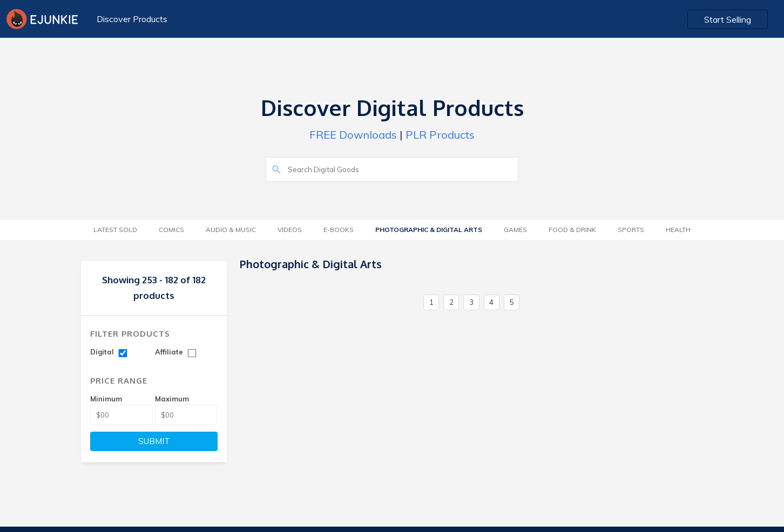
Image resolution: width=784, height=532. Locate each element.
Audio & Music (231, 230)
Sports (631, 230)
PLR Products (440, 135)
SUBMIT (154, 441)
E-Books (339, 230)
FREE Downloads (353, 135)
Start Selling (728, 19)
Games (515, 230)
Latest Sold (115, 230)
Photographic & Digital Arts (429, 230)
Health (678, 230)
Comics (171, 230)
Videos (290, 230)
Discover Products (132, 19)
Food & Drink (572, 230)
